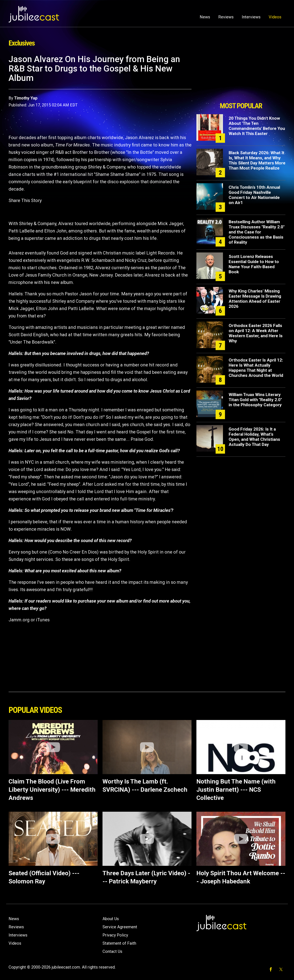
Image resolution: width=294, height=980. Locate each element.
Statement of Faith (119, 943)
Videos (275, 17)
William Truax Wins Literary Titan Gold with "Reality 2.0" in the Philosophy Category (255, 400)
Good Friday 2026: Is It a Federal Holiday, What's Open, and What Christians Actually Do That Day (254, 437)
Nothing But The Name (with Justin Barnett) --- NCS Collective (236, 790)
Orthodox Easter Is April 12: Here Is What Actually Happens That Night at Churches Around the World (256, 368)
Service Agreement (120, 927)
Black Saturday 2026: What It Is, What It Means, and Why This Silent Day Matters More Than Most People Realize (257, 160)
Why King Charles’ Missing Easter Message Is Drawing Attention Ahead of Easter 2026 (255, 299)
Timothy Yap (26, 98)
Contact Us (112, 951)
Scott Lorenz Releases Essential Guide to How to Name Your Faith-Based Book (254, 264)
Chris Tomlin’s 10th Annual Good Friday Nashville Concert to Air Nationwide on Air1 (254, 195)
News (205, 17)
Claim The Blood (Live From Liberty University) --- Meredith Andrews (52, 790)
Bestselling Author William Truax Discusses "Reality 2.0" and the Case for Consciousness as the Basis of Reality (257, 232)
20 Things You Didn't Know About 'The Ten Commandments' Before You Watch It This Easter (257, 126)
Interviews (251, 17)
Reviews (226, 17)
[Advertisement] (241, 77)
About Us (111, 919)
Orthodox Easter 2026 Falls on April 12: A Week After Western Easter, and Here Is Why (256, 333)
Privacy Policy (115, 935)
